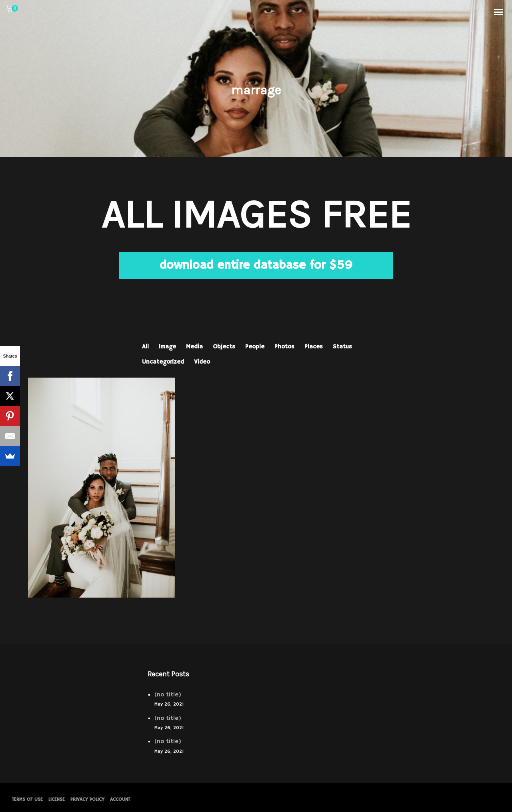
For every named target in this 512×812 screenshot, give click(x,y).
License (57, 799)
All (145, 347)
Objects (224, 347)
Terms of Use (27, 799)
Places (314, 347)
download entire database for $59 (256, 265)
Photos (284, 347)
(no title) (168, 695)
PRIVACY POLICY (87, 799)
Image (167, 347)
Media (194, 347)
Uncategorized (163, 362)
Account (120, 799)
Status (342, 347)
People (255, 347)
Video (202, 362)
